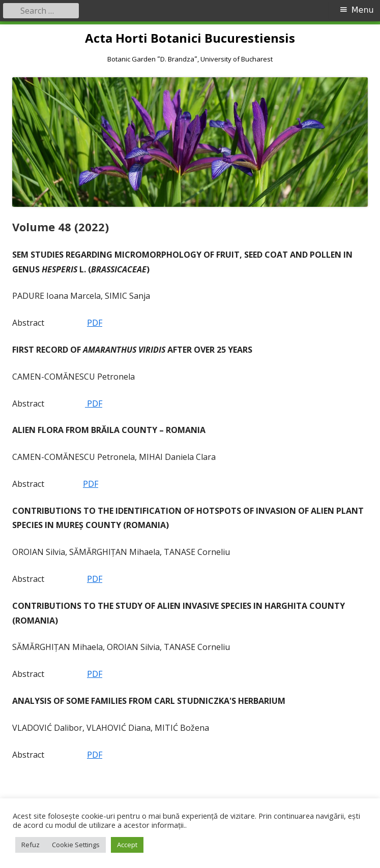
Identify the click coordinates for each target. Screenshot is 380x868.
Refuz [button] (31, 845)
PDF (95, 323)
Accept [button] (127, 845)
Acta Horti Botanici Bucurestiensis (190, 38)
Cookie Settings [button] (76, 845)
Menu (363, 10)
